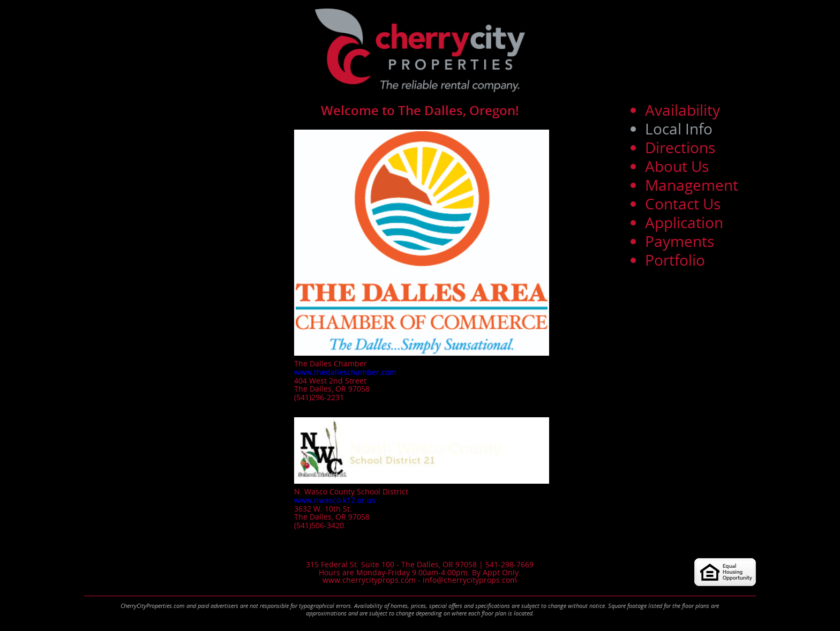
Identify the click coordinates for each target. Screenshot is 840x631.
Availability (682, 110)
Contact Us (683, 204)
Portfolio (675, 260)
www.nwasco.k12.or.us (335, 500)
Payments (680, 241)
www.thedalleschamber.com (345, 372)
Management (692, 185)
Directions (680, 147)
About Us (677, 166)
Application (684, 222)
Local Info (679, 129)
